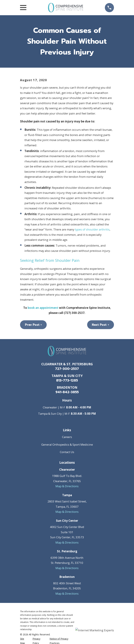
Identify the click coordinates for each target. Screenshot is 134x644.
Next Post (100, 325)
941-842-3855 (67, 392)
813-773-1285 (67, 380)
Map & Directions (67, 486)
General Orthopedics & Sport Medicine (67, 445)
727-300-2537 (67, 369)
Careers (67, 437)
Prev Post (33, 325)
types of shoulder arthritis (92, 229)
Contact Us (67, 452)
